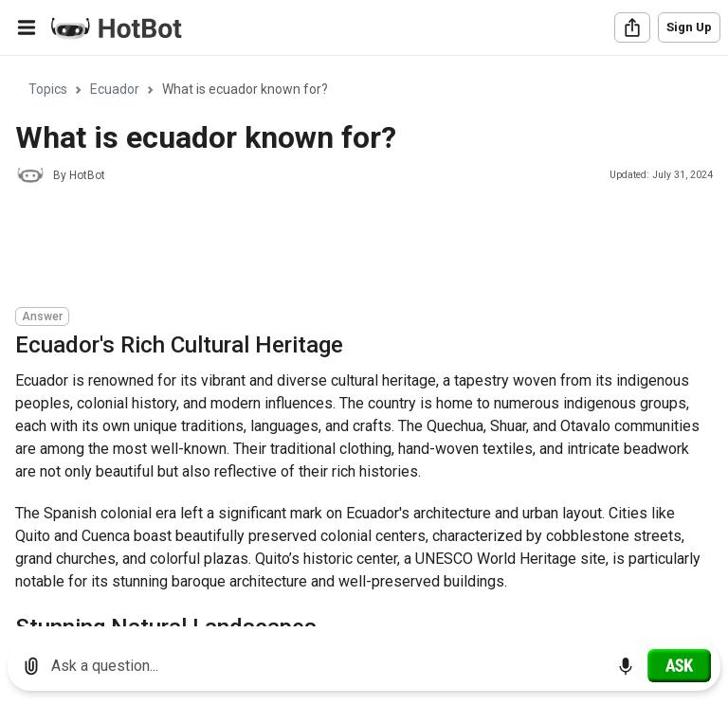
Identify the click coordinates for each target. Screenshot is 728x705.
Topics (48, 89)
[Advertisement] (360, 248)
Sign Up (689, 27)
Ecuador (115, 89)
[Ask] (679, 665)
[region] (364, 342)
